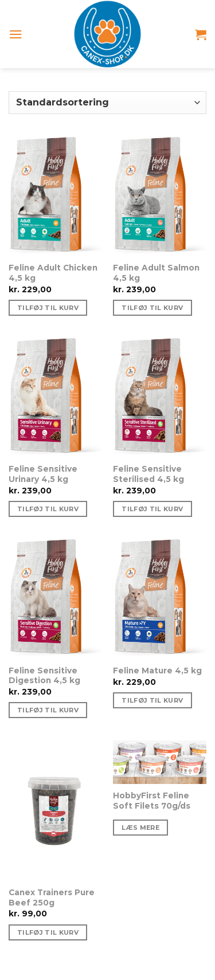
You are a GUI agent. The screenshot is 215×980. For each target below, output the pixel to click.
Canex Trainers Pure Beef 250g (52, 897)
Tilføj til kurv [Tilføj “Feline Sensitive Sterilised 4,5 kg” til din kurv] (152, 509)
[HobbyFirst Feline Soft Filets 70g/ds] (160, 762)
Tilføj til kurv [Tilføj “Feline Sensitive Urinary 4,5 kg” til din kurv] (48, 509)
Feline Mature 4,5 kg (157, 671)
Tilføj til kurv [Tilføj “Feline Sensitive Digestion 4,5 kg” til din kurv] (48, 710)
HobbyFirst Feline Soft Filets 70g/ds (152, 801)
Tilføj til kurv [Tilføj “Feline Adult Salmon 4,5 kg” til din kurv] (152, 308)
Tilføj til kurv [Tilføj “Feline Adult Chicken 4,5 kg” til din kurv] (48, 308)
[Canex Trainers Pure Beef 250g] (55, 810)
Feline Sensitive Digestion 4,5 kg (44, 676)
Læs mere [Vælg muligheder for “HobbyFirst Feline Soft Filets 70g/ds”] (140, 828)
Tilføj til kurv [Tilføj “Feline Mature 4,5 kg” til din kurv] (152, 700)
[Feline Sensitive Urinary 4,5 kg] (55, 398)
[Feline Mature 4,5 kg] (160, 599)
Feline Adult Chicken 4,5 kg (53, 273)
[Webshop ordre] (107, 103)
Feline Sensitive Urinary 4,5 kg (43, 474)
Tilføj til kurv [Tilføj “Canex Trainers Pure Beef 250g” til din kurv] (48, 932)
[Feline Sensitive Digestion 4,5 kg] (55, 599)
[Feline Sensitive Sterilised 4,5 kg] (160, 398)
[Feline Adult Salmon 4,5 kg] (160, 197)
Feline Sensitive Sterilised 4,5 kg (148, 474)
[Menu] (16, 34)
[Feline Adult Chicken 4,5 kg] (55, 197)
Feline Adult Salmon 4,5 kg (156, 273)
